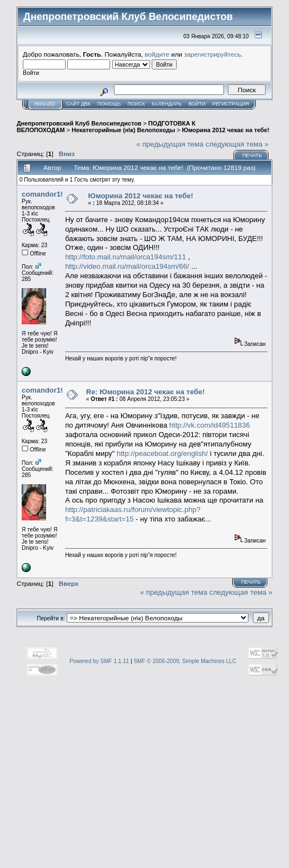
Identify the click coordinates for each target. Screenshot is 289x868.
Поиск (136, 104)
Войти (197, 104)
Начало (45, 104)
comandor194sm (50, 194)
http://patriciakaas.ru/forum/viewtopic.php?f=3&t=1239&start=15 (133, 514)
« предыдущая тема (170, 144)
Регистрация (231, 104)
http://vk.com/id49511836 (210, 425)
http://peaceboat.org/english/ (162, 453)
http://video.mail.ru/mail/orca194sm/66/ (127, 266)
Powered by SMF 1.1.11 (99, 661)
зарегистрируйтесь (212, 54)
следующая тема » (237, 144)
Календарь (167, 104)
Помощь (109, 104)
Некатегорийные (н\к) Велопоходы (123, 130)
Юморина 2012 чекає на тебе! (225, 130)
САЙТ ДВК (78, 104)
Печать (252, 155)
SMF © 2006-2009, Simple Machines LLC (185, 661)
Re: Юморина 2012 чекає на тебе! (146, 392)
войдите (157, 54)
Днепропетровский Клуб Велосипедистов (79, 123)
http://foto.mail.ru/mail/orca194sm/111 (126, 257)
